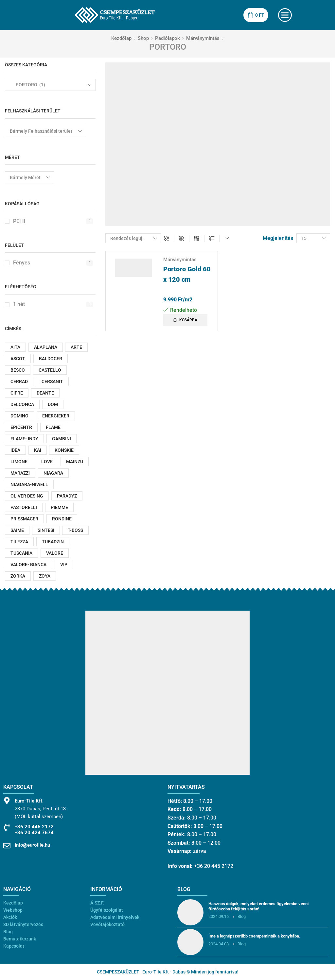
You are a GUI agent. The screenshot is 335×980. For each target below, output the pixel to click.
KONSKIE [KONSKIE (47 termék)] (64, 450)
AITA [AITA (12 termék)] (15, 347)
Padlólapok (167, 38)
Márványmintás (203, 38)
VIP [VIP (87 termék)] (64, 565)
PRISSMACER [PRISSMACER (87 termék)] (24, 519)
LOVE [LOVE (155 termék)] (47, 462)
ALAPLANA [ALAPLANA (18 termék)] (46, 347)
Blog (8, 932)
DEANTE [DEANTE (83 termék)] (45, 393)
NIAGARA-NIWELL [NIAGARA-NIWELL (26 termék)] (29, 484)
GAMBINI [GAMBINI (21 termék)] (62, 439)
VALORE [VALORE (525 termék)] (55, 553)
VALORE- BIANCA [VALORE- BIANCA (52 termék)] (28, 565)
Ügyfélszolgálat (107, 910)
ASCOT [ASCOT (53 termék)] (18, 359)
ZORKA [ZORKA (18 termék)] (18, 576)
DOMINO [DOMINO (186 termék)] (19, 416)
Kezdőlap (121, 38)
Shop (143, 38)
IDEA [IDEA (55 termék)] (15, 450)
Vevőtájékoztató (107, 924)
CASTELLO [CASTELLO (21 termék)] (50, 370)
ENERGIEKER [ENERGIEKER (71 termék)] (56, 416)
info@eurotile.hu (32, 845)
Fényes (53, 263)
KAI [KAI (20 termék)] (38, 450)
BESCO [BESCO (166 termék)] (18, 370)
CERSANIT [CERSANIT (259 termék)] (52, 381)
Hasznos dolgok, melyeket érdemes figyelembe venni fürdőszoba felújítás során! (258, 906)
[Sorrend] (133, 238)
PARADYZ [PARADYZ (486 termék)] (67, 496)
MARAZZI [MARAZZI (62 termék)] (20, 473)
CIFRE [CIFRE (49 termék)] (17, 393)
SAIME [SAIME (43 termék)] (17, 530)
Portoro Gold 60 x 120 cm (187, 274)
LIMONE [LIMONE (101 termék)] (19, 462)
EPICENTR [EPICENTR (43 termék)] (21, 427)
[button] (185, 320)
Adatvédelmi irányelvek (115, 917)
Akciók (10, 917)
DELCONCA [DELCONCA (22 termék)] (22, 404)
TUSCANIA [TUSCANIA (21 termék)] (21, 553)
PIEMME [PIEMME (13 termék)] (59, 507)
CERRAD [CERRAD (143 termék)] (19, 381)
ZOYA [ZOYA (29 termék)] (45, 576)
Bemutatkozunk (20, 939)
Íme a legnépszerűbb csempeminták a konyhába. (254, 936)
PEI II (53, 221)
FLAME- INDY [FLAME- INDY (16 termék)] (24, 439)
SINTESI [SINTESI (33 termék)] (46, 530)
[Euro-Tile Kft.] (7, 801)
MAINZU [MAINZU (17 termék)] (75, 462)
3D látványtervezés (23, 924)
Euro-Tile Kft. (29, 801)
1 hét (53, 304)
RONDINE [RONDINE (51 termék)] (62, 519)
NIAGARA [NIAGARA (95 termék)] (53, 473)
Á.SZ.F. (97, 903)
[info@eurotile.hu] (7, 846)
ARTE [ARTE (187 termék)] (76, 347)
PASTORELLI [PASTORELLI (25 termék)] (24, 507)
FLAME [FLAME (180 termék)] (53, 427)
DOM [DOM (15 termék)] (53, 404)
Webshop (13, 910)
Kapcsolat (14, 946)
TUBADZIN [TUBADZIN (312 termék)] (53, 542)
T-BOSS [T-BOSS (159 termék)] (75, 530)
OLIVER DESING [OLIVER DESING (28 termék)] (27, 496)
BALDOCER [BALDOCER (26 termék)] (51, 359)
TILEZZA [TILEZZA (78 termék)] (19, 542)
